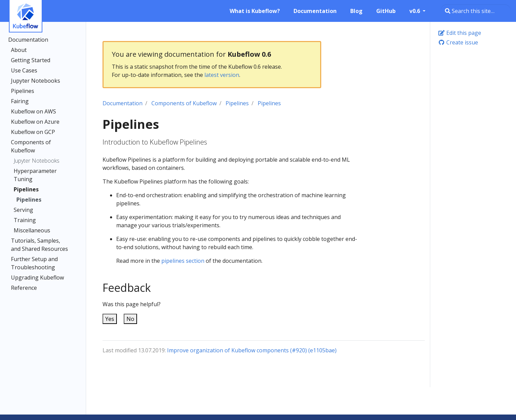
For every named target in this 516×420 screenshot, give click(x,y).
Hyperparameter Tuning (35, 175)
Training (25, 220)
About (19, 50)
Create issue (458, 42)
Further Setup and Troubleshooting (34, 263)
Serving (23, 210)
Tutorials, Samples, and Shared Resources (39, 245)
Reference (24, 288)
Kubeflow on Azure (35, 122)
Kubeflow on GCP (33, 132)
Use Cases (24, 70)
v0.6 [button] (415, 11)
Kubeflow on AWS (33, 111)
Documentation (28, 40)
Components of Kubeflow (31, 146)
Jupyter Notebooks (36, 81)
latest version (222, 75)
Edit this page (460, 33)
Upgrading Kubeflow (37, 277)
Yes (110, 319)
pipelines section (183, 261)
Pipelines (23, 91)
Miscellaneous (32, 230)
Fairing (20, 101)
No (130, 319)
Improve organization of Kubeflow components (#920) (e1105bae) (252, 350)
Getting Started (31, 60)
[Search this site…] (476, 11)
